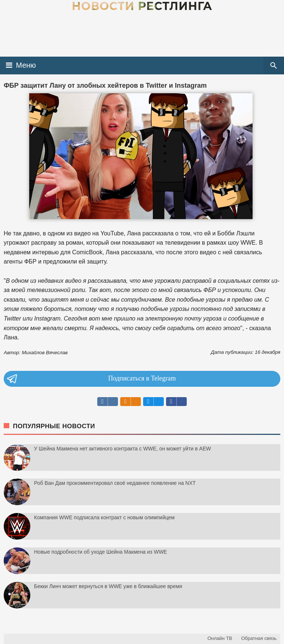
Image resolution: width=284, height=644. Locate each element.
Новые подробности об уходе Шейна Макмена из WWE (101, 552)
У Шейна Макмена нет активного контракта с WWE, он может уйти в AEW (123, 449)
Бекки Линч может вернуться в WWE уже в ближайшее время (108, 586)
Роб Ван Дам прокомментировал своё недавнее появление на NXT (115, 483)
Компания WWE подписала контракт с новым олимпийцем (104, 517)
